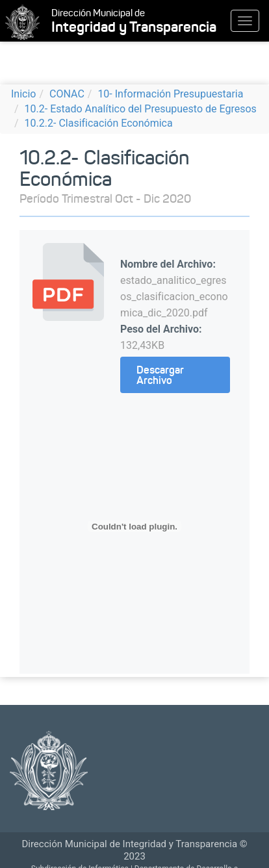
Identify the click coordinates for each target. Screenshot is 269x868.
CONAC (67, 94)
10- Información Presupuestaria (170, 94)
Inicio (23, 94)
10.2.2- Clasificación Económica (99, 123)
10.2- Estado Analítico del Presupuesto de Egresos (141, 109)
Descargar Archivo (160, 375)
